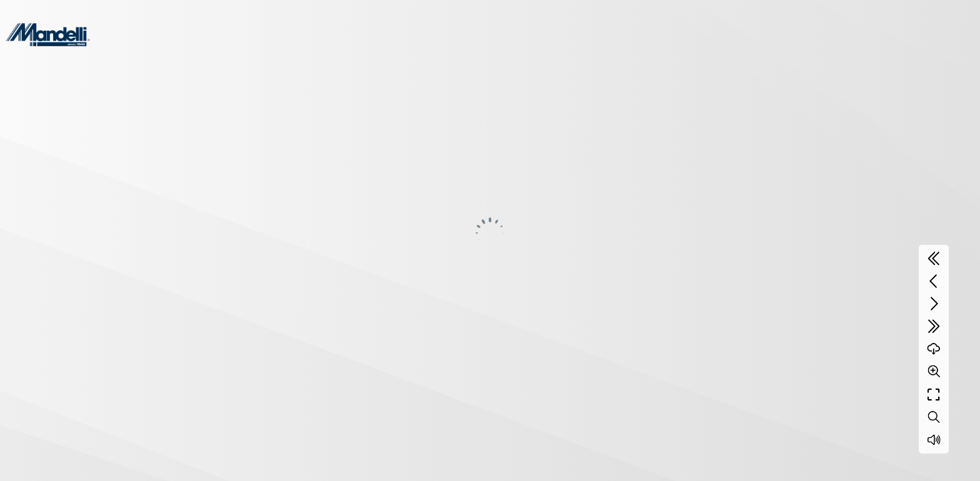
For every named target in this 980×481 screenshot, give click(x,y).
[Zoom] (934, 371)
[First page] (934, 259)
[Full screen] (934, 395)
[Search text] (934, 417)
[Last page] (934, 326)
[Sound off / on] (934, 440)
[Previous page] (934, 281)
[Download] (934, 349)
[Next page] (934, 304)
